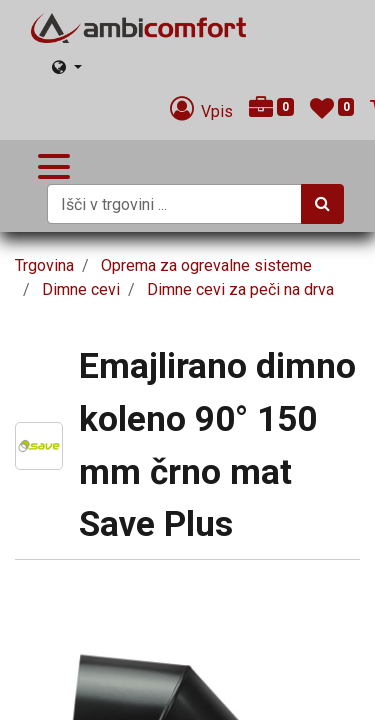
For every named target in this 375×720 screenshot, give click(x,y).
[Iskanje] (322, 204)
